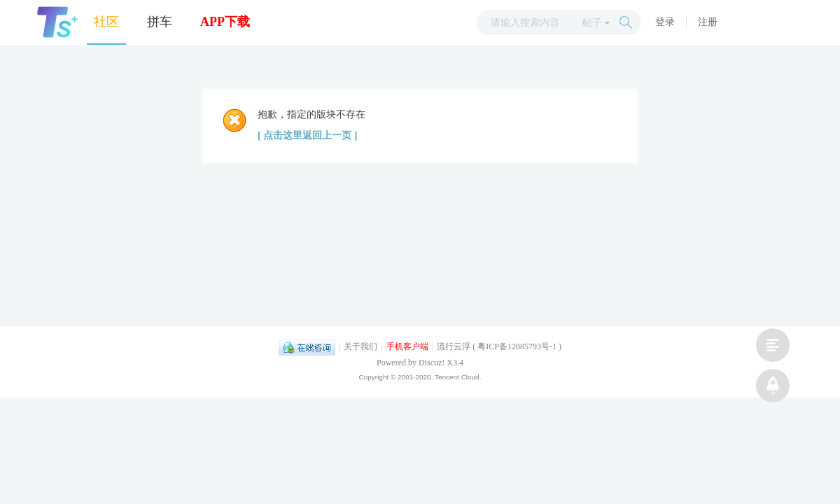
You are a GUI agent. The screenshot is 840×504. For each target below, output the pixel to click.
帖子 (592, 23)
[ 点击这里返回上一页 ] (307, 135)
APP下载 (225, 22)
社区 (106, 22)
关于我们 (360, 346)
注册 (708, 22)
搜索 (626, 22)
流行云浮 (454, 346)
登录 (665, 22)
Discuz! (432, 363)
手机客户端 (407, 346)
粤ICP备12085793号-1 (517, 346)
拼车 (160, 22)
